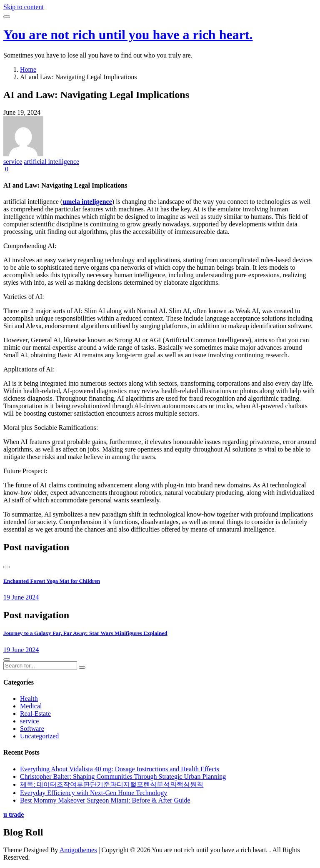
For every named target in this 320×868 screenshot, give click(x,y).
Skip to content (24, 7)
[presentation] (7, 567)
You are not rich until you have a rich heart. (128, 35)
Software (32, 729)
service (13, 162)
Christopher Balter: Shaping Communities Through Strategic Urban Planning (123, 776)
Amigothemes (78, 850)
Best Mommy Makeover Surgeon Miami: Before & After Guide (105, 800)
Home (28, 69)
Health (29, 699)
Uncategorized (39, 736)
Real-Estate (35, 714)
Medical (31, 706)
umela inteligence (87, 202)
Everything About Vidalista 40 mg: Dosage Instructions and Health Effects (120, 769)
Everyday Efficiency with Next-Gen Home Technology (94, 793)
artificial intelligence (51, 162)
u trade (14, 814)
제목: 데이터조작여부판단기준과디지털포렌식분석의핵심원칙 (112, 784)
